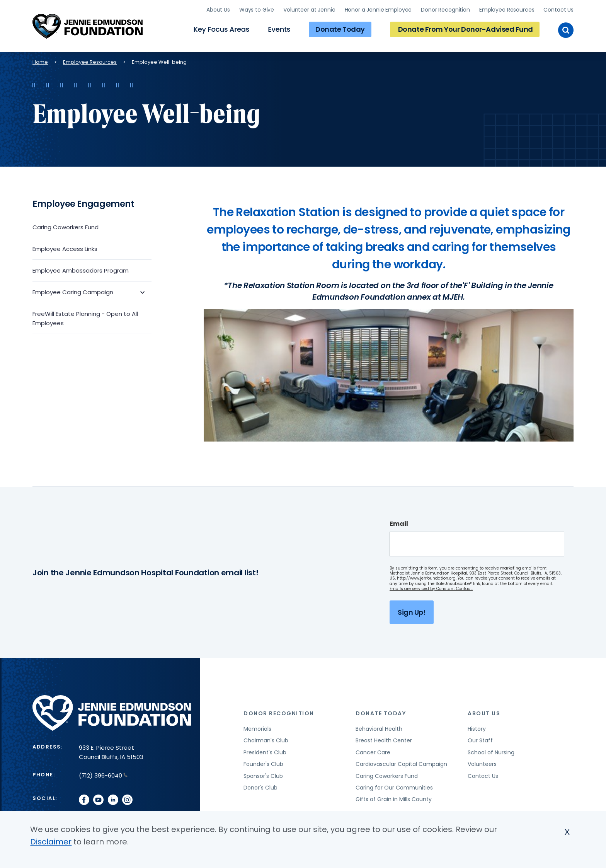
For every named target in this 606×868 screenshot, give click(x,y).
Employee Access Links (65, 249)
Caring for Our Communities (394, 788)
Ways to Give (257, 10)
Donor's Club (260, 788)
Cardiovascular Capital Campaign (401, 764)
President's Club (265, 752)
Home (40, 62)
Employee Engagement (83, 204)
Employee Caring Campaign (73, 292)
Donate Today (340, 29)
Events (279, 29)
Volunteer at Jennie (309, 10)
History (477, 729)
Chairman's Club (266, 740)
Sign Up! (412, 612)
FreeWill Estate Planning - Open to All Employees (85, 318)
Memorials (257, 729)
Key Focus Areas (221, 29)
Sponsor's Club (263, 776)
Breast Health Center (384, 740)
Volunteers (482, 764)
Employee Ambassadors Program (81, 270)
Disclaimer (51, 842)
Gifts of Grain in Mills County (394, 799)
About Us (218, 10)
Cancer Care (373, 752)
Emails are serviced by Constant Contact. (431, 589)
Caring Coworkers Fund (66, 227)
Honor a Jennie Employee (378, 10)
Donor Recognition (445, 10)
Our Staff (480, 740)
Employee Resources (507, 10)
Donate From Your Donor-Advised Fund (466, 29)
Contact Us (558, 10)
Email (399, 524)
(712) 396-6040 (103, 775)
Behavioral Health (379, 729)
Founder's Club (263, 764)
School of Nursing (491, 752)
